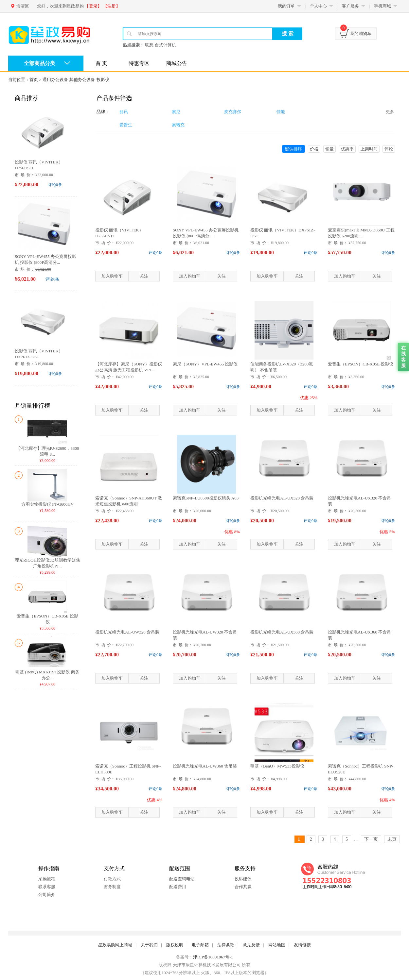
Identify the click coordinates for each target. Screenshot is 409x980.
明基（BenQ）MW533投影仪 (277, 766)
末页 (392, 839)
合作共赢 (243, 887)
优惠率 (347, 149)
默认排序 (293, 149)
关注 (144, 276)
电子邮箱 (200, 945)
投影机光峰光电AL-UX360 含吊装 (282, 632)
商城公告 (177, 63)
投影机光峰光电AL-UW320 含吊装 (127, 632)
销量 (329, 149)
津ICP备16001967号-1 (213, 957)
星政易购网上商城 (115, 945)
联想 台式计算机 (160, 45)
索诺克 (178, 125)
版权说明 (175, 945)
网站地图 (277, 945)
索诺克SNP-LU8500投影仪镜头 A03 (206, 498)
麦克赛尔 (233, 112)
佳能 (281, 112)
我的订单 (286, 6)
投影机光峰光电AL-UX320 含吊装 (282, 498)
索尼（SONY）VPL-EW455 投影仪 (205, 364)
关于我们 (149, 945)
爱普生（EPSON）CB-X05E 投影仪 (361, 364)
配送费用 (178, 887)
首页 (34, 80)
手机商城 (382, 6)
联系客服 (47, 887)
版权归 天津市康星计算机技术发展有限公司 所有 (204, 965)
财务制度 (112, 887)
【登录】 (93, 6)
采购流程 (47, 879)
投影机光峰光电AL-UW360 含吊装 (205, 766)
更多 (390, 112)
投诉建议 (243, 879)
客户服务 (350, 6)
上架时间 (369, 149)
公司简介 (47, 895)
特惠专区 (139, 63)
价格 (314, 149)
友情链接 (302, 945)
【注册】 (112, 6)
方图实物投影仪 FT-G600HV (47, 504)
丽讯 (124, 112)
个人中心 (318, 6)
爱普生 (126, 125)
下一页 (371, 839)
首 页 (101, 63)
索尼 (176, 112)
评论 (389, 149)
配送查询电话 (182, 879)
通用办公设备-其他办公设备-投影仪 (76, 80)
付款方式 (112, 879)
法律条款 (226, 945)
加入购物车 (112, 276)
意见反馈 (251, 945)
